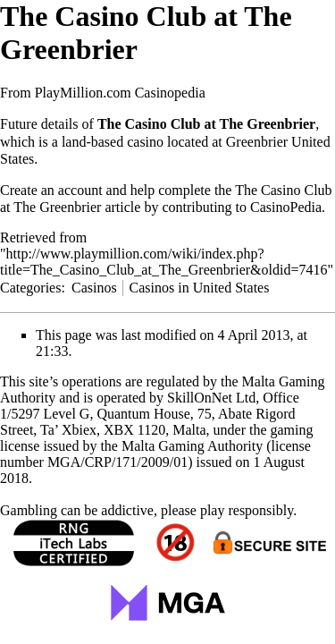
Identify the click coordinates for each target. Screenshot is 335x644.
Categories (30, 288)
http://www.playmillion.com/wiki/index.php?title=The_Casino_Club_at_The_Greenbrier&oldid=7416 (163, 262)
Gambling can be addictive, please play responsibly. (148, 510)
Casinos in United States (200, 288)
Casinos (94, 288)
